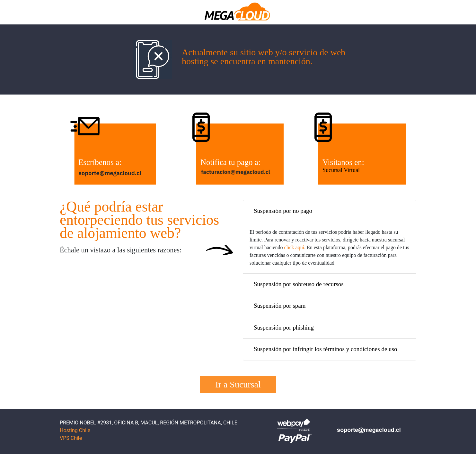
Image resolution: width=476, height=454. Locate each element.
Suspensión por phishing (284, 327)
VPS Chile (71, 438)
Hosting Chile (75, 430)
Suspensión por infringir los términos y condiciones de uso (325, 349)
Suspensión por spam (280, 306)
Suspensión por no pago (283, 211)
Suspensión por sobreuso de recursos (299, 284)
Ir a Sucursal (238, 384)
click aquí (294, 247)
